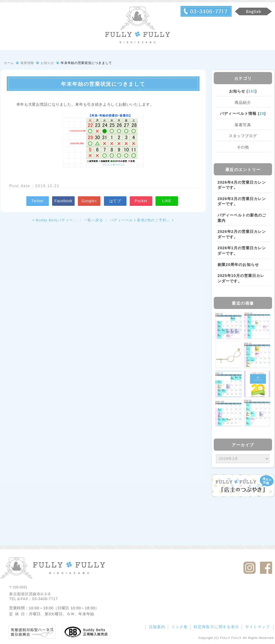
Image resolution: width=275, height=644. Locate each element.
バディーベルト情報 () (243, 113)
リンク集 (180, 627)
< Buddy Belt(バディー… (55, 220)
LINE (167, 201)
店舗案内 (157, 627)
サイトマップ (258, 627)
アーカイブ (243, 445)
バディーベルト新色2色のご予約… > (142, 220)
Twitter (38, 201)
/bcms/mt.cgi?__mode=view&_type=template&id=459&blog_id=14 (243, 459)
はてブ (115, 201)
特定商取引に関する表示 (216, 627)
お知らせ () (243, 91)
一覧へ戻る (94, 220)
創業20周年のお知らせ (238, 265)
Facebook (64, 201)
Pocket (141, 201)
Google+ (89, 201)
